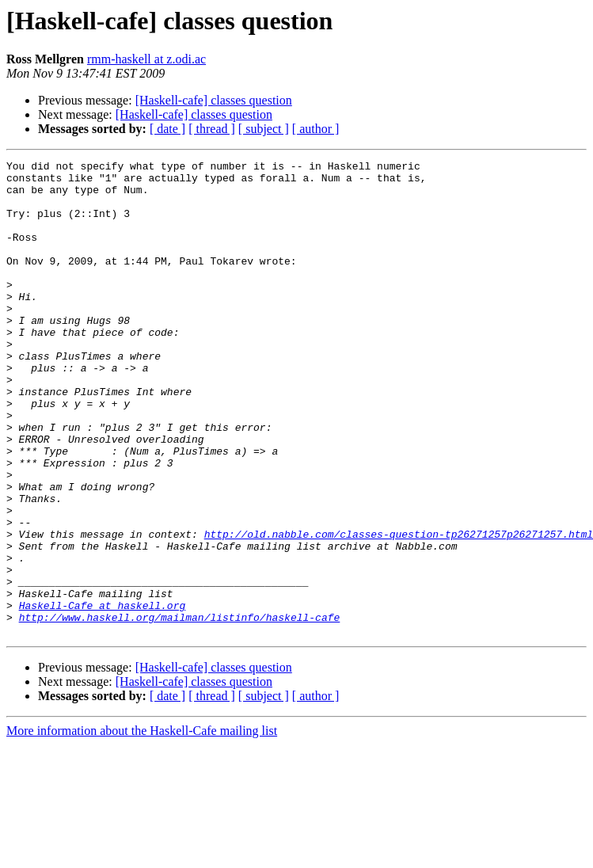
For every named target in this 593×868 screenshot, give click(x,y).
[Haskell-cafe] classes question (214, 100)
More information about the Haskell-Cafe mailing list (142, 826)
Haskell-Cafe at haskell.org (103, 695)
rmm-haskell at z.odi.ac (146, 59)
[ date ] (167, 129)
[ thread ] (212, 129)
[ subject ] (264, 129)
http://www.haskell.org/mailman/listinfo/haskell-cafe (180, 710)
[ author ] (316, 129)
